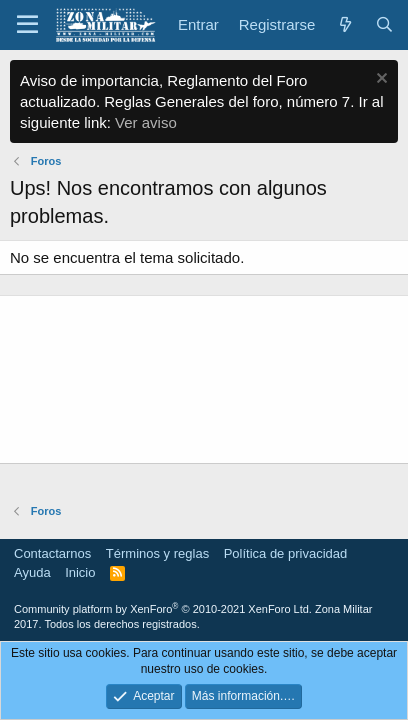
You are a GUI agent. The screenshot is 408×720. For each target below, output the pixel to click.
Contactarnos (52, 553)
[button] (27, 25)
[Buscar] (384, 24)
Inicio (80, 572)
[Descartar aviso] (379, 80)
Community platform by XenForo (163, 609)
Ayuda (32, 572)
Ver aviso (146, 122)
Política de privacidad (286, 553)
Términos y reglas (157, 553)
